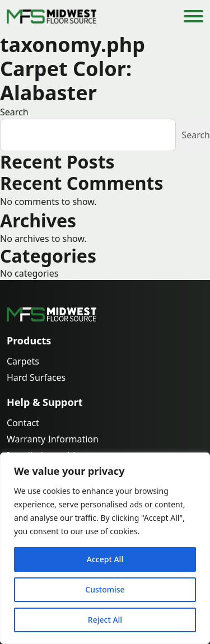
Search (14, 112)
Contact (23, 423)
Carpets (23, 361)
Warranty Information (53, 439)
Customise (105, 589)
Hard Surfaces (36, 378)
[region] (105, 548)
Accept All (105, 559)
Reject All (105, 620)
